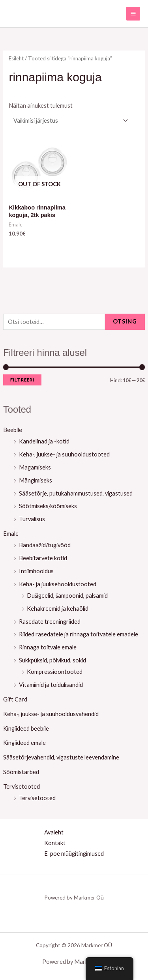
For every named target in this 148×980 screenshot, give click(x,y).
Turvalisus (32, 519)
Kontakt (55, 843)
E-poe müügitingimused (74, 854)
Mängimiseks (36, 480)
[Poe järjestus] (69, 121)
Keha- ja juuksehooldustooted (58, 584)
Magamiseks (35, 467)
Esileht (16, 58)
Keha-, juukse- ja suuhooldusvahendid (51, 714)
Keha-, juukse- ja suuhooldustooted (64, 454)
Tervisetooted (22, 786)
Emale (11, 534)
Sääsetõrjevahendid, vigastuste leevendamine (61, 757)
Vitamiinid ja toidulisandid (51, 685)
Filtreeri (22, 380)
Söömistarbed (21, 772)
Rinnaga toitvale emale (48, 647)
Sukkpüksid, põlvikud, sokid (52, 660)
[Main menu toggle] (133, 14)
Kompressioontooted (55, 672)
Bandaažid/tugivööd (45, 545)
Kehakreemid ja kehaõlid (58, 609)
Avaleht (54, 832)
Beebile (13, 430)
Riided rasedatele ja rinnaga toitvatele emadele (79, 634)
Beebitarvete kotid (43, 558)
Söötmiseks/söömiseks (48, 506)
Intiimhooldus (36, 571)
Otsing (125, 321)
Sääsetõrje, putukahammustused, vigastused (76, 493)
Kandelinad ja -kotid (44, 441)
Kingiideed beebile (26, 728)
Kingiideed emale (24, 743)
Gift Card (15, 699)
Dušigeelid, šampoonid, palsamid (67, 596)
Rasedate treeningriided (50, 622)
